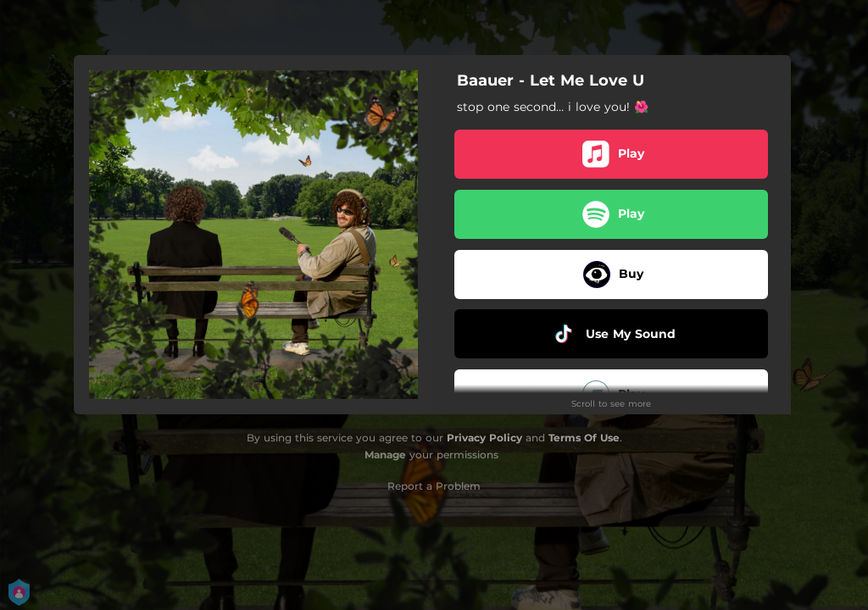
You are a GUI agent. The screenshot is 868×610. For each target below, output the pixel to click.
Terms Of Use (584, 438)
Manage (385, 455)
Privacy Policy (484, 438)
